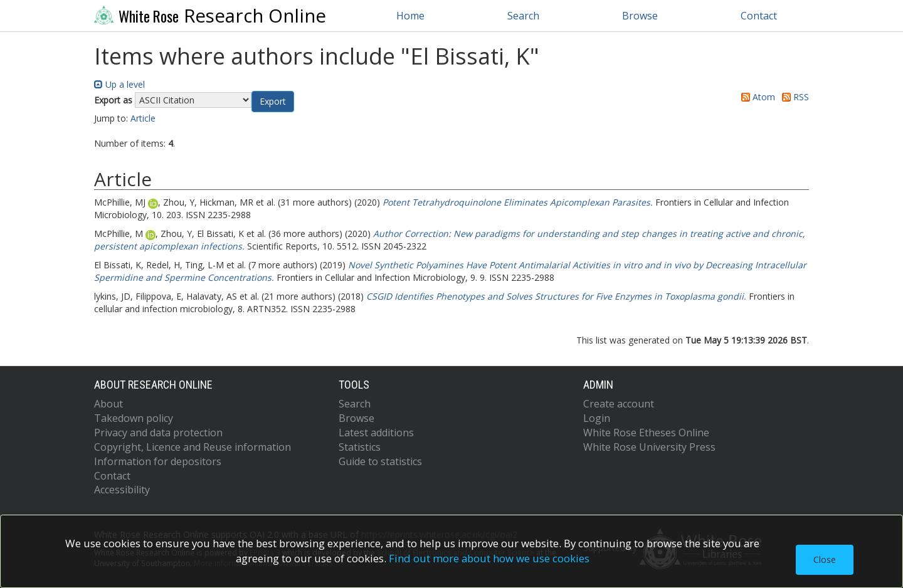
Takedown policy (134, 418)
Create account (619, 404)
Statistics (360, 447)
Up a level (119, 84)
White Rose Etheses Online (646, 433)
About (108, 404)
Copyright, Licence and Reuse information (193, 447)
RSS (793, 97)
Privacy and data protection (158, 433)
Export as (113, 100)
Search (523, 16)
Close (825, 559)
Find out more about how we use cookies (489, 558)
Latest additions (376, 433)
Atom (756, 97)
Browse (640, 16)
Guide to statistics (380, 461)
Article (143, 118)
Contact (759, 16)
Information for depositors (158, 461)
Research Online (210, 16)
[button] (273, 102)
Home (410, 16)
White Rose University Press (649, 447)
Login (597, 418)
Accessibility (122, 490)
